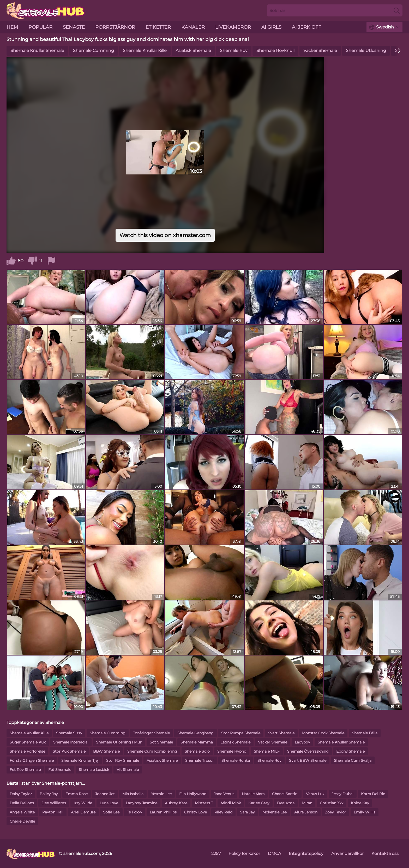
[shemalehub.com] (31, 854)
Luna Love (109, 803)
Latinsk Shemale (235, 742)
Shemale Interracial (71, 742)
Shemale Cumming (94, 51)
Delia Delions (22, 803)
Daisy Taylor (21, 794)
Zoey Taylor (336, 812)
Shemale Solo (197, 751)
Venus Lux (315, 794)
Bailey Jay (49, 794)
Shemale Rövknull (275, 51)
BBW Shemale (106, 751)
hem (12, 27)
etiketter (158, 27)
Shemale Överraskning (308, 751)
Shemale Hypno (232, 751)
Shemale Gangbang (196, 733)
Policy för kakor (244, 854)
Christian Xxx (332, 803)
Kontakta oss (385, 854)
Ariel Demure (83, 812)
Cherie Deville (22, 821)
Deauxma (286, 803)
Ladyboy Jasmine (142, 803)
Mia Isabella (133, 794)
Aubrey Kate (176, 803)
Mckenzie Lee (275, 812)
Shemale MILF (267, 751)
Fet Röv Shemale (25, 770)
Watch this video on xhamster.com (165, 235)
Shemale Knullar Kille (145, 51)
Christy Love (196, 812)
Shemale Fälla (365, 733)
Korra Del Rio (373, 794)
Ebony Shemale (350, 751)
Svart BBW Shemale (308, 760)
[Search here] (335, 10)
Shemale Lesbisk (94, 770)
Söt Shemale (161, 742)
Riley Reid (223, 812)
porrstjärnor (115, 27)
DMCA (274, 854)
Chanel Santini (285, 794)
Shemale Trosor (200, 760)
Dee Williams (54, 803)
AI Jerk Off (306, 27)
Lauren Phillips (163, 812)
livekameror (233, 27)
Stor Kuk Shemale (69, 751)
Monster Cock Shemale (323, 733)
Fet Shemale (60, 770)
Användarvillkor (347, 854)
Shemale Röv (234, 51)
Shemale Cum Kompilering (152, 751)
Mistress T (204, 803)
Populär (40, 27)
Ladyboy (302, 742)
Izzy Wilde (83, 803)
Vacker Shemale (320, 51)
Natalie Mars (253, 794)
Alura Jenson (306, 812)
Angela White (22, 812)
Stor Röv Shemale (123, 760)
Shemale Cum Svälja (353, 760)
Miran (307, 803)
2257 (216, 854)
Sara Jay (247, 812)
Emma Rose (77, 794)
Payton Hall (53, 812)
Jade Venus (224, 794)
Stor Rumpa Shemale (241, 733)
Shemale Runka (236, 760)
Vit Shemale (128, 770)
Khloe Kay (360, 803)
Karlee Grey (259, 803)
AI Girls (271, 27)
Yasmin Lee (161, 794)
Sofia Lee (111, 812)
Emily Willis (365, 812)
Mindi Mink (231, 803)
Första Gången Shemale (32, 760)
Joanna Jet (105, 794)
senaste (74, 27)
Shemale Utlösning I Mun (119, 742)
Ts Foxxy (135, 812)
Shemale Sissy (69, 733)
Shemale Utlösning (366, 51)
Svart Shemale (281, 733)
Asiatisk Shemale (193, 51)
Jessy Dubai (343, 794)
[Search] (397, 10)
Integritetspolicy (306, 854)
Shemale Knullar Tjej (80, 760)
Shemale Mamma (197, 742)
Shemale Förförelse (27, 751)
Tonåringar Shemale (151, 733)
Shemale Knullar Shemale (37, 51)
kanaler (193, 27)
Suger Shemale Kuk (28, 742)
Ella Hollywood (193, 794)
